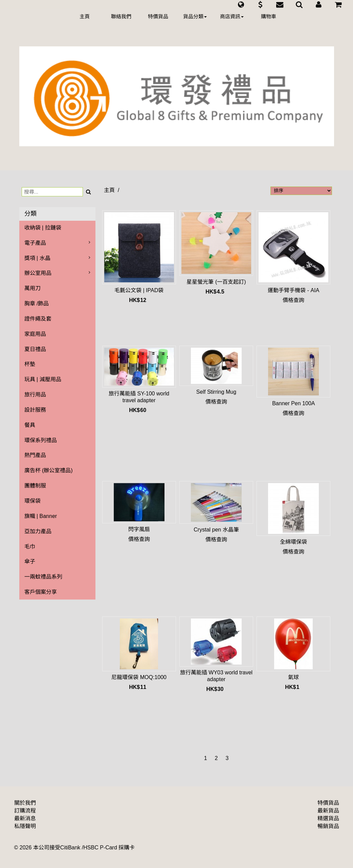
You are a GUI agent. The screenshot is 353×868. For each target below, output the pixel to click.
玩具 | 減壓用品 (43, 379)
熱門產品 (35, 455)
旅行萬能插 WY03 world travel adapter (216, 676)
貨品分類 (195, 16)
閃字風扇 (139, 529)
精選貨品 (328, 818)
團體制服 (35, 486)
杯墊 (30, 364)
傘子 (30, 561)
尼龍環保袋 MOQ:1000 (139, 677)
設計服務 (35, 410)
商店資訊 (232, 16)
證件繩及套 (38, 319)
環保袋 (32, 501)
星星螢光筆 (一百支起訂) (216, 282)
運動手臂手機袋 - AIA (293, 290)
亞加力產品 (38, 531)
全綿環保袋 (293, 542)
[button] (241, 5)
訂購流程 (25, 811)
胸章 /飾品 (37, 303)
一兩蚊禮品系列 (43, 577)
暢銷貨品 (328, 826)
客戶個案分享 (41, 592)
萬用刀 (32, 288)
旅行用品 (35, 395)
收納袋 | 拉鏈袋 (43, 228)
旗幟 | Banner (41, 516)
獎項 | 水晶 (37, 258)
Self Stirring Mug (216, 392)
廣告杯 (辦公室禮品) (49, 470)
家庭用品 (35, 334)
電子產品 (35, 243)
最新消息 (25, 818)
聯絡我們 (121, 16)
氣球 (293, 677)
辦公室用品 (38, 273)
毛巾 (30, 547)
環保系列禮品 (41, 440)
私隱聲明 (25, 826)
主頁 (85, 16)
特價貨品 (158, 16)
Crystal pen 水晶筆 (216, 530)
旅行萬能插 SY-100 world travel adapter (139, 397)
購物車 (269, 16)
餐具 (30, 425)
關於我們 (25, 803)
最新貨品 (328, 811)
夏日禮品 (35, 349)
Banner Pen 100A (293, 403)
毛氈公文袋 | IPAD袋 (139, 290)
